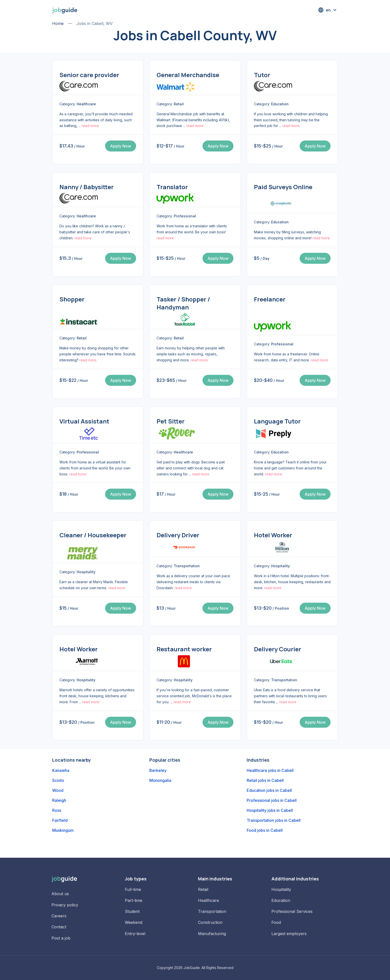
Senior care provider (89, 75)
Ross (57, 810)
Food (276, 922)
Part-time (134, 900)
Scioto (58, 780)
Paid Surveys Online (283, 187)
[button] (328, 10)
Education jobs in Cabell (269, 790)
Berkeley (158, 770)
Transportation (212, 911)
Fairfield (60, 820)
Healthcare (208, 900)
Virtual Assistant (84, 421)
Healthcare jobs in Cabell (270, 770)
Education (281, 900)
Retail (203, 889)
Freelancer (270, 299)
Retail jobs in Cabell (265, 780)
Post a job (61, 938)
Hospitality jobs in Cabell (270, 810)
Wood (58, 790)
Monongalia (160, 780)
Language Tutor (277, 421)
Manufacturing (212, 934)
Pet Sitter (171, 421)
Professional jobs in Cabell (272, 800)
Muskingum (63, 830)
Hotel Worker (273, 535)
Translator (172, 187)
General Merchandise (188, 75)
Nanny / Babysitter (87, 187)
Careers (59, 916)
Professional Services (292, 911)
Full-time (133, 889)
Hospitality (281, 889)
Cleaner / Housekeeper (93, 535)
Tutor (262, 75)
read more (90, 126)
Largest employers (289, 934)
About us (60, 894)
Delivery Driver (178, 535)
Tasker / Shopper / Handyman (183, 303)
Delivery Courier (278, 649)
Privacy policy (65, 905)
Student (132, 911)
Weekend (134, 922)
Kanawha (61, 770)
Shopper (72, 299)
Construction (210, 922)
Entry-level (135, 934)
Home (58, 23)
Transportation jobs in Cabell (274, 820)
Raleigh (59, 800)
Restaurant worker (184, 649)
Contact (59, 927)
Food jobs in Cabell (265, 830)
